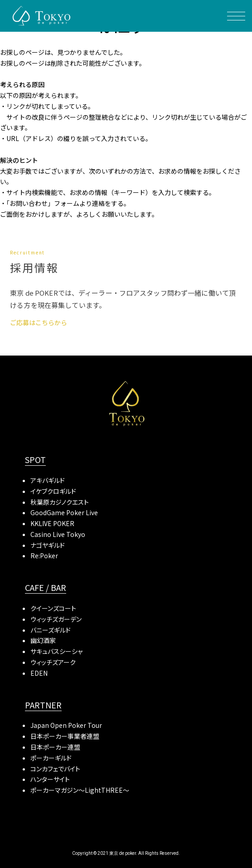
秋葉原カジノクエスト (60, 502)
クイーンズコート (53, 608)
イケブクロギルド (53, 491)
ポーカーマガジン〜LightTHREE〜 (80, 790)
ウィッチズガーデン (56, 619)
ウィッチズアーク (53, 662)
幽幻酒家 (43, 640)
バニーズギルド (51, 630)
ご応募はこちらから (39, 322)
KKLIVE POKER (52, 523)
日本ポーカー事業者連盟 (65, 736)
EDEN (39, 673)
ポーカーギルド (51, 758)
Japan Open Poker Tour (66, 725)
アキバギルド (48, 480)
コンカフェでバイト (55, 769)
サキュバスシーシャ (56, 651)
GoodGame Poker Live (64, 512)
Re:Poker (44, 556)
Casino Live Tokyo (58, 534)
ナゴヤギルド (48, 545)
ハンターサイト (50, 779)
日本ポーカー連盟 (55, 747)
